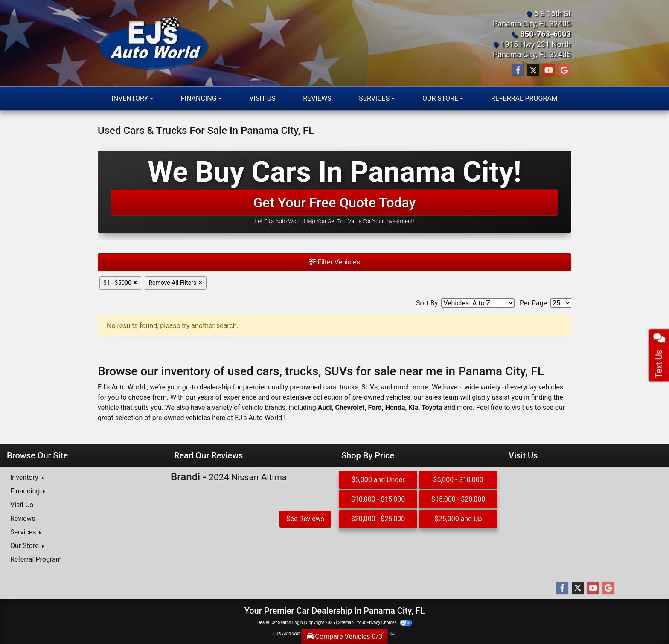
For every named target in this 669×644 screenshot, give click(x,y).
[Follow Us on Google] (564, 70)
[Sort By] (478, 303)
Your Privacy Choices (384, 622)
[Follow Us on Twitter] (533, 70)
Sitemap (346, 622)
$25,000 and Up (458, 519)
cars (330, 387)
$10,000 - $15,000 (378, 499)
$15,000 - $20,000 (458, 499)
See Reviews (305, 519)
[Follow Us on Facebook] (518, 70)
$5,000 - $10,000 (458, 480)
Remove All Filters (175, 283)
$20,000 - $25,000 (378, 519)
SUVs (369, 387)
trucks (349, 387)
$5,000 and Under (378, 480)
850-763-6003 (546, 34)
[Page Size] (561, 303)
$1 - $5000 (120, 283)
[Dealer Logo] (153, 43)
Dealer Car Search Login (280, 622)
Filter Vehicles (334, 262)
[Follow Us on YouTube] (549, 70)
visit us (522, 408)
